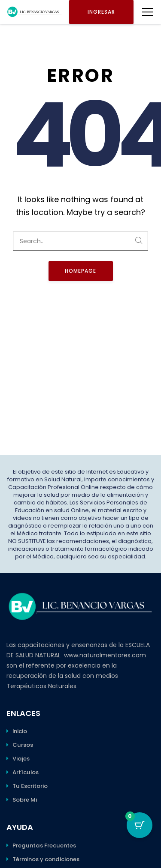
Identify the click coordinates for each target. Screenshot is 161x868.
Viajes (21, 759)
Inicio (20, 731)
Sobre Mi (25, 800)
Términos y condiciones (46, 859)
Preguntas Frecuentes (44, 846)
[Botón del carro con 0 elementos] (140, 825)
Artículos (26, 772)
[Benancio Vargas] (35, 12)
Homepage (80, 271)
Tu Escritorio (30, 786)
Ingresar (101, 12)
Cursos (23, 745)
